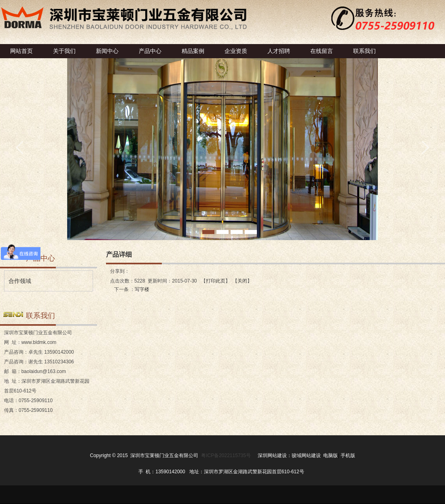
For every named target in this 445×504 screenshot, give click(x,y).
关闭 (242, 281)
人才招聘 (279, 51)
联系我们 (364, 51)
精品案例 (193, 51)
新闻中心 (107, 51)
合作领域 (20, 281)
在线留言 (322, 51)
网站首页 (21, 51)
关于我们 (64, 51)
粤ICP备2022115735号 (226, 455)
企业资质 (236, 51)
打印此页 (216, 281)
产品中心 (150, 51)
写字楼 (142, 289)
